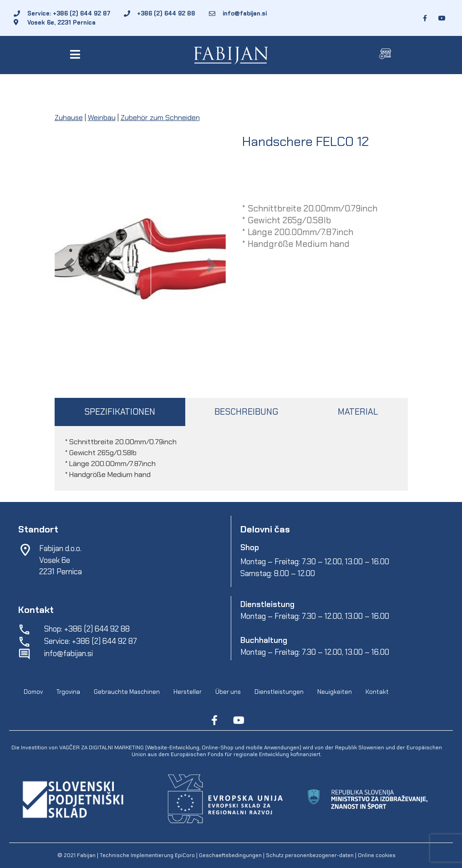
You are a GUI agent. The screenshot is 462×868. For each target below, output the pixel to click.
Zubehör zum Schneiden (160, 118)
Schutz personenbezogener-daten (310, 855)
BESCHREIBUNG (246, 412)
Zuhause (69, 118)
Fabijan (86, 855)
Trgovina (68, 692)
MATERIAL (358, 412)
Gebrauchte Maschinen (127, 692)
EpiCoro (185, 855)
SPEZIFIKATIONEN (120, 412)
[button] (77, 54)
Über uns (228, 692)
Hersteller (188, 692)
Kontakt (377, 692)
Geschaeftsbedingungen (231, 855)
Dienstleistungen (279, 692)
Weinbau (102, 118)
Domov (33, 692)
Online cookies (376, 855)
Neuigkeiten (335, 692)
